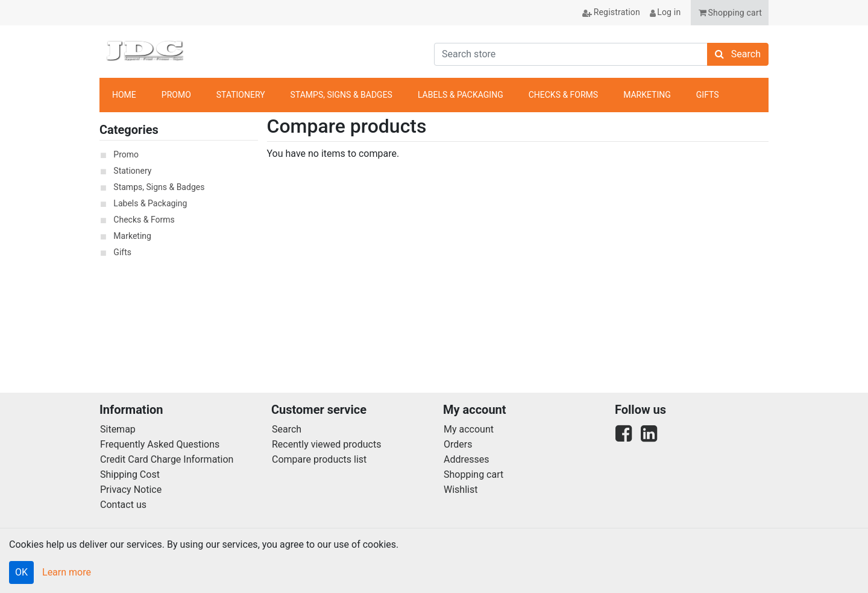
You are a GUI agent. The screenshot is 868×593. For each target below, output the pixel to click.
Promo (126, 154)
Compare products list (319, 459)
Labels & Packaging (150, 203)
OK (21, 572)
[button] (730, 13)
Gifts (122, 252)
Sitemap (118, 429)
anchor (753, 96)
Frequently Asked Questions (160, 444)
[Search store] (571, 54)
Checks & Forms (144, 220)
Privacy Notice (131, 490)
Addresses (467, 459)
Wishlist (461, 490)
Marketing (132, 236)
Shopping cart (473, 474)
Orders (458, 444)
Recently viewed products (326, 444)
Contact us (123, 505)
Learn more (67, 572)
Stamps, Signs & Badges (159, 187)
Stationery (132, 171)
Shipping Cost (130, 474)
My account (469, 429)
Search (287, 429)
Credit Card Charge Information (167, 459)
